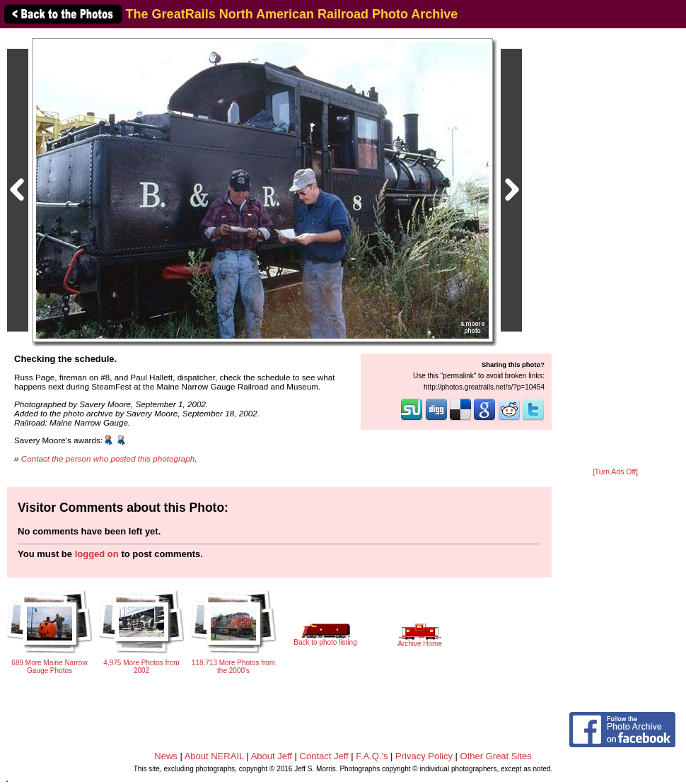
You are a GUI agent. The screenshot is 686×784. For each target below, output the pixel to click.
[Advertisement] (615, 249)
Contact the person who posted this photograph (108, 458)
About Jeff (272, 756)
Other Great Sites (496, 756)
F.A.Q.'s (372, 756)
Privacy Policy (424, 756)
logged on (97, 554)
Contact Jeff (324, 756)
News (166, 756)
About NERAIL (214, 756)
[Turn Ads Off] (615, 472)
